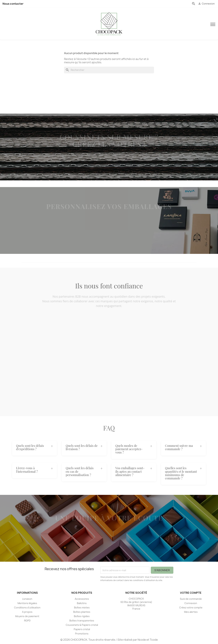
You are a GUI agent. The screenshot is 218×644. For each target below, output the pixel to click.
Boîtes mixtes (82, 608)
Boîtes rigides (82, 616)
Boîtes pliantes (82, 612)
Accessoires (82, 599)
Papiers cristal (82, 629)
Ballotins (82, 603)
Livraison (27, 599)
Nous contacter (13, 4)
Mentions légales (27, 603)
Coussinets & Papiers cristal (82, 625)
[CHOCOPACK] (109, 24)
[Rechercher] (109, 70)
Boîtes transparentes (82, 621)
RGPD (27, 621)
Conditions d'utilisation (27, 608)
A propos (27, 612)
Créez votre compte (191, 608)
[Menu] (213, 24)
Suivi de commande (191, 599)
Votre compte (191, 593)
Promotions (82, 634)
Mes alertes (191, 612)
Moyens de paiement (27, 616)
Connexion (191, 603)
